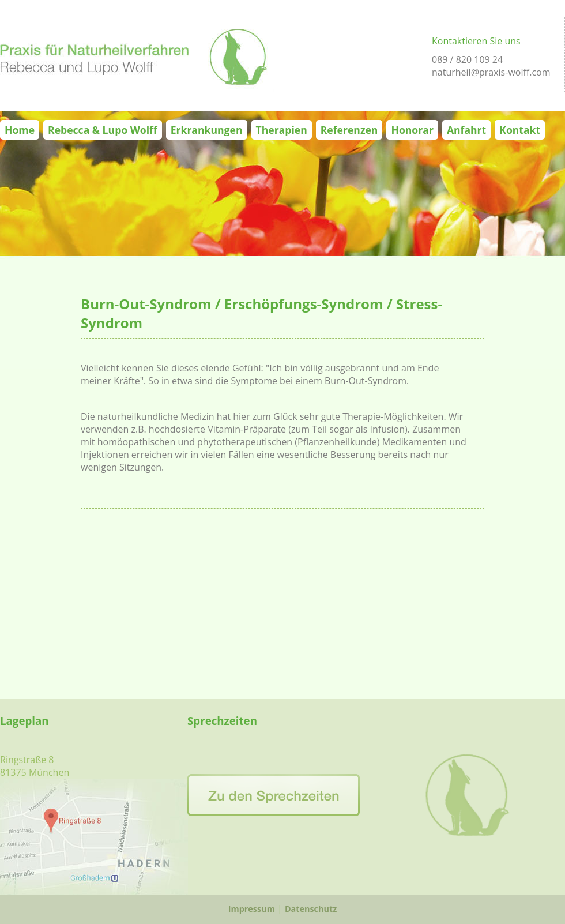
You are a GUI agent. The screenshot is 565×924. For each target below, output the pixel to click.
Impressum (252, 909)
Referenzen (349, 130)
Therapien (282, 130)
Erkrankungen (207, 130)
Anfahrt (466, 130)
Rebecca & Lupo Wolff (103, 130)
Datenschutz (311, 909)
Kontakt (520, 130)
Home (20, 130)
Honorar (412, 130)
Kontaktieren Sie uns (476, 41)
